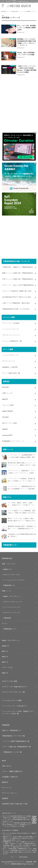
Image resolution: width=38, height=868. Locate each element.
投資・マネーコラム (9, 564)
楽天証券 (5, 387)
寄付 (36, 3)
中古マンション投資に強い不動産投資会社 (18, 279)
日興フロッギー (8, 393)
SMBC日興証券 (8, 411)
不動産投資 (14, 3)
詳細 (23, 826)
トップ (2, 3)
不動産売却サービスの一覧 (12, 752)
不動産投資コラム (9, 585)
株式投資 (27, 3)
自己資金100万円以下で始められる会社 (17, 297)
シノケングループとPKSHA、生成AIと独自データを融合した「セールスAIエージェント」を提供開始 (21, 480)
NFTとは (5, 651)
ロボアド (8, 3)
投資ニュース (6, 591)
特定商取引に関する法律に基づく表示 (15, 804)
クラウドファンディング (12, 613)
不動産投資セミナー (10, 629)
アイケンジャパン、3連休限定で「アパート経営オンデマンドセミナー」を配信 (22, 472)
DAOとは (5, 673)
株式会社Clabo (23, 857)
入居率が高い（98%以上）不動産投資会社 (17, 267)
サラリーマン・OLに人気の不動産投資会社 (18, 285)
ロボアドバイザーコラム (12, 575)
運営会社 (5, 782)
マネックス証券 (8, 405)
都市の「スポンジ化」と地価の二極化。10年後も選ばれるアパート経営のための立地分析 (21, 520)
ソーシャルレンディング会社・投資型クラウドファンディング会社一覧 (18, 712)
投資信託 (24, 3)
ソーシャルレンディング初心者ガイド (15, 706)
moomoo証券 (7, 435)
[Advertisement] (19, 109)
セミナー (5, 623)
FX (30, 3)
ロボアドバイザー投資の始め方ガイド (15, 687)
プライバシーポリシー (10, 793)
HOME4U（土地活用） (10, 367)
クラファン (11, 3)
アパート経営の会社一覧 (11, 373)
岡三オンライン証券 (9, 423)
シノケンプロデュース (10, 355)
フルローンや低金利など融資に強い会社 (17, 291)
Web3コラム (8, 569)
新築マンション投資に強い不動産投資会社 (18, 273)
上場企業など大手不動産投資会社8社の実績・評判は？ (22, 535)
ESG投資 (21, 3)
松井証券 (5, 417)
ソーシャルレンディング (12, 607)
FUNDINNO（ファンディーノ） (14, 441)
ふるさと (17, 3)
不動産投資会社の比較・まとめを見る (16, 309)
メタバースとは (7, 667)
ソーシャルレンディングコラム (14, 580)
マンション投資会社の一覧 (12, 341)
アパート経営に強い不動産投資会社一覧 (17, 747)
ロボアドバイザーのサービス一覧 (13, 692)
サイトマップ (6, 788)
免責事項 (5, 798)
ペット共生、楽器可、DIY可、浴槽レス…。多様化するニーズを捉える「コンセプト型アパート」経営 (22, 504)
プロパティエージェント (11, 335)
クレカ (33, 3)
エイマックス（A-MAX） (11, 323)
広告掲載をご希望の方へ (10, 777)
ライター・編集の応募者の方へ (13, 771)
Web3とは (5, 646)
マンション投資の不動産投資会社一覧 (16, 741)
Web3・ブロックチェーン (12, 596)
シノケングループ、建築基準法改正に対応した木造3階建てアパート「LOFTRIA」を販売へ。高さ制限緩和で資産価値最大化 (22, 488)
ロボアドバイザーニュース (12, 602)
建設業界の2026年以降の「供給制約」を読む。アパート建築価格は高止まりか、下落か (22, 528)
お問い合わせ (6, 766)
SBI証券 (5, 399)
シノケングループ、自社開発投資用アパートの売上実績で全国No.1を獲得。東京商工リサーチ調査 (21, 456)
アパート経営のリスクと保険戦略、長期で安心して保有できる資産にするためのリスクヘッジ (21, 512)
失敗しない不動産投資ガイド (12, 730)
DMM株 (5, 429)
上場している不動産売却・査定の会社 (16, 303)
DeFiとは (5, 657)
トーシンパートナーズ (10, 329)
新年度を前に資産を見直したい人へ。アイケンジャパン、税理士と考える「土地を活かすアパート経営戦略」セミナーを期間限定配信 (21, 464)
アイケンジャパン (9, 361)
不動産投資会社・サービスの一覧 (13, 736)
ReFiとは (5, 662)
